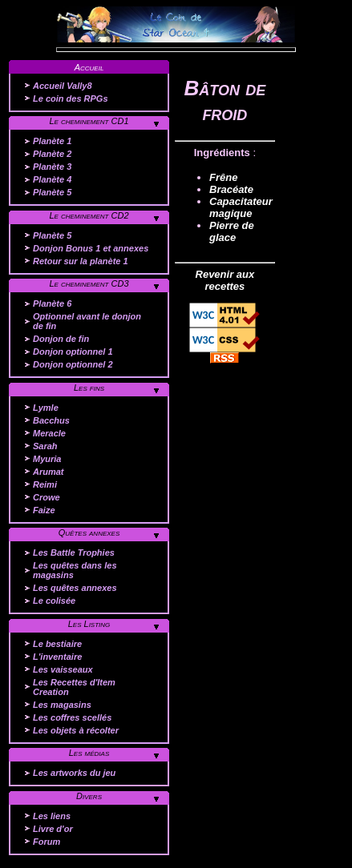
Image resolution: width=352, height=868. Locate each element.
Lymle (46, 408)
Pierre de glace (232, 231)
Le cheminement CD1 (89, 121)
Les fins (89, 388)
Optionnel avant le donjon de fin (87, 321)
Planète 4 (52, 179)
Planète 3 (52, 167)
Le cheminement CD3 (89, 283)
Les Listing (89, 624)
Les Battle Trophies (74, 553)
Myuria (47, 459)
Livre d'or (53, 829)
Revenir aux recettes (225, 280)
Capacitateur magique (241, 207)
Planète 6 (52, 303)
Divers (89, 796)
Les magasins (62, 705)
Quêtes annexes (89, 532)
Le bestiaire (57, 644)
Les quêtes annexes (75, 588)
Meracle (49, 433)
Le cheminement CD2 (89, 215)
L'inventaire (57, 657)
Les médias (89, 753)
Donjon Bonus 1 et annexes (91, 248)
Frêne (223, 177)
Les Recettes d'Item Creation (74, 687)
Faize (44, 510)
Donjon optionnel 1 (73, 352)
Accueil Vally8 (63, 86)
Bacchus (51, 420)
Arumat (49, 472)
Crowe (47, 497)
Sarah (45, 446)
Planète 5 (52, 192)
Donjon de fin (61, 339)
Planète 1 (52, 141)
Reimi (45, 484)
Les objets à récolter (76, 730)
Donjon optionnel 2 (73, 364)
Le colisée (54, 601)
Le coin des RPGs (71, 98)
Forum (47, 842)
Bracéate (231, 189)
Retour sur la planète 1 (81, 261)
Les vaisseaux (63, 669)
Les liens (52, 816)
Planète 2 (52, 154)
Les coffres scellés (72, 717)
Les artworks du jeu (74, 773)
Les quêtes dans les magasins (75, 570)
